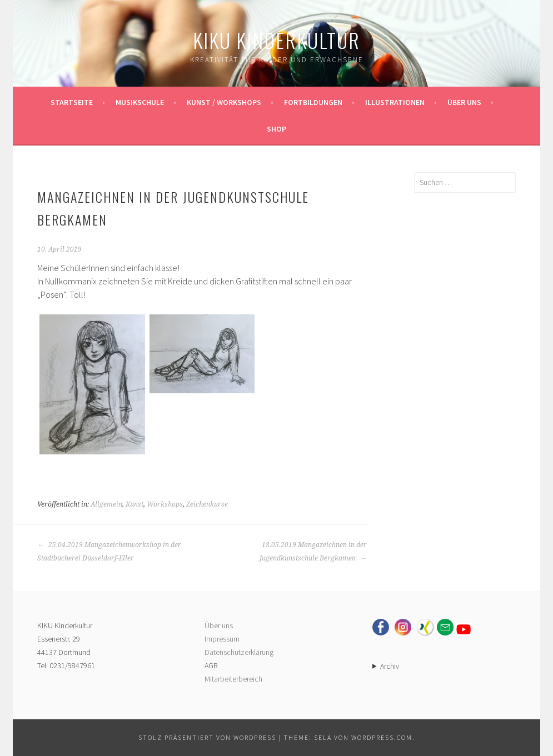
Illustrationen (395, 102)
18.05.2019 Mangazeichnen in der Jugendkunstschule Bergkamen (313, 552)
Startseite (72, 102)
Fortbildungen (313, 102)
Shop (276, 129)
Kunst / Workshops (224, 102)
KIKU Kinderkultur (276, 40)
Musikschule (140, 102)
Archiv (390, 666)
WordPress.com (382, 737)
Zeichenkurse (207, 504)
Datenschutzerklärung (239, 652)
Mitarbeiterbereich (233, 679)
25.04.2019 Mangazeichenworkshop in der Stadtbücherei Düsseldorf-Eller (109, 552)
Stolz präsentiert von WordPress (207, 737)
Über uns (464, 102)
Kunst (134, 504)
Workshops (165, 504)
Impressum (222, 639)
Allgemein (106, 504)
